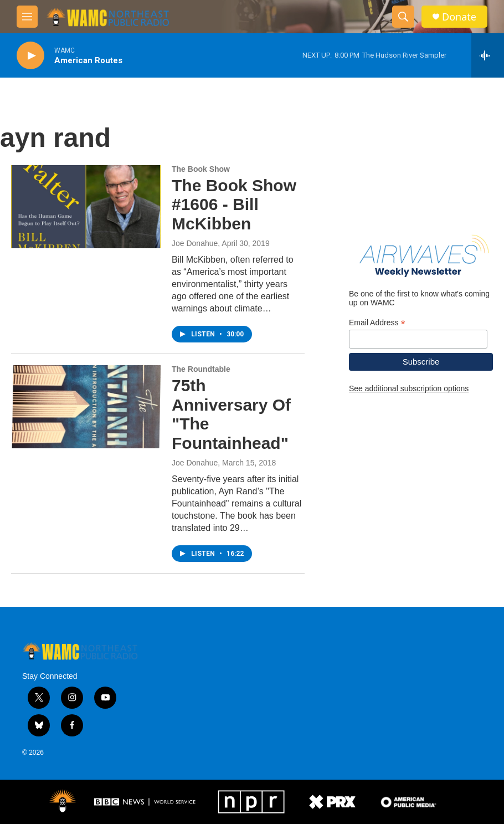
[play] (30, 56)
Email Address (377, 323)
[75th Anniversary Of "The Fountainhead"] (86, 407)
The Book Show (201, 169)
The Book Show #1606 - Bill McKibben (234, 205)
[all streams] (488, 55)
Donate (459, 17)
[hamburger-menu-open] (27, 17)
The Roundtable (201, 369)
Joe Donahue (195, 243)
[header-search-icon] (403, 17)
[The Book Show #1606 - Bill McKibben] (86, 207)
